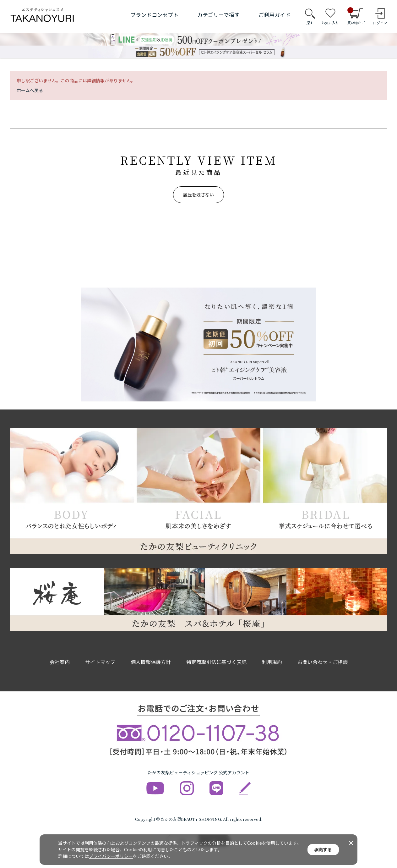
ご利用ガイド (275, 15)
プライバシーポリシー (111, 856)
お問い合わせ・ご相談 (323, 662)
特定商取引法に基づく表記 (216, 662)
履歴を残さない (198, 195)
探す (310, 23)
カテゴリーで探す (218, 15)
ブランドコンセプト (154, 15)
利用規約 (272, 662)
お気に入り (330, 23)
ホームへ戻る (30, 90)
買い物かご (356, 16)
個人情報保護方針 (151, 662)
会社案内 (60, 662)
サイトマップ (100, 662)
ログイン (380, 23)
